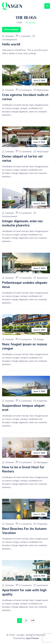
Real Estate (43, 90)
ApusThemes (32, 638)
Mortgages (42, 462)
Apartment (42, 278)
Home (19, 23)
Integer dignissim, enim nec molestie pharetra (23, 223)
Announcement (10, 216)
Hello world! (11, 44)
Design (40, 339)
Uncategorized (9, 39)
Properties (42, 401)
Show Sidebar (11, 29)
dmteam (8, 36)
